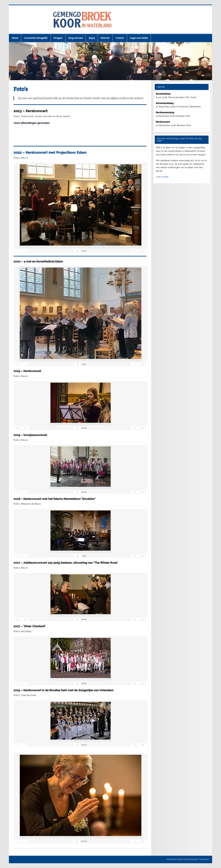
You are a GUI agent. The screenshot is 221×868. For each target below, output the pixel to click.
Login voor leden (139, 38)
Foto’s (92, 38)
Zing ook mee (76, 38)
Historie (105, 38)
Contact (120, 38)
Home (15, 38)
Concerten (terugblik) (36, 38)
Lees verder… (163, 177)
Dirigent (58, 38)
